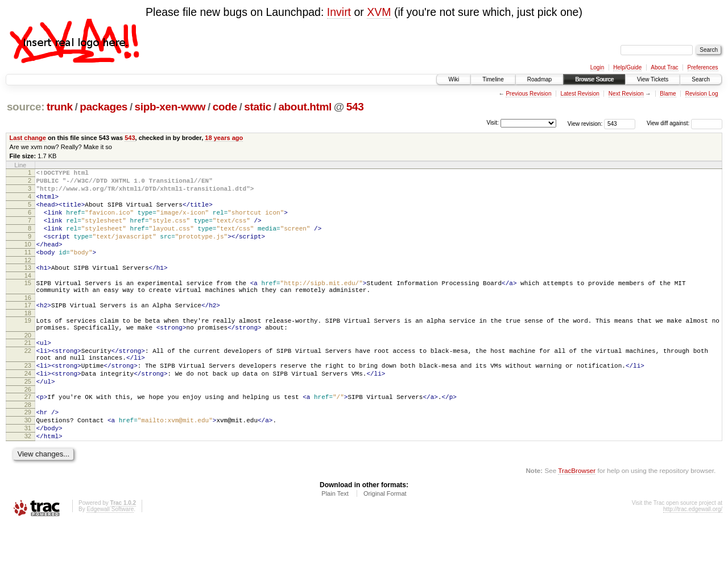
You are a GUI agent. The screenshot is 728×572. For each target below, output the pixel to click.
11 (28, 269)
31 (28, 472)
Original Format (385, 541)
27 (28, 436)
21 (28, 372)
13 (28, 286)
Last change (28, 138)
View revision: (585, 123)
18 (28, 339)
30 (28, 463)
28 (28, 446)
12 (28, 279)
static (258, 107)
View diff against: (684, 123)
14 (28, 296)
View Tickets (653, 79)
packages (104, 107)
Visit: (493, 123)
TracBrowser (577, 518)
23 (28, 400)
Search (701, 79)
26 (28, 429)
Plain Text (335, 541)
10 (28, 260)
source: (26, 107)
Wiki (454, 79)
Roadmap (539, 79)
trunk (60, 107)
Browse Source (594, 79)
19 (28, 346)
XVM (379, 12)
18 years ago (224, 138)
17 (28, 329)
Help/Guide (627, 67)
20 (28, 364)
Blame (668, 94)
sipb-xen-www (170, 107)
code (225, 107)
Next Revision (626, 94)
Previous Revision (528, 94)
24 (28, 409)
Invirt (339, 12)
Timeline (493, 79)
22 (28, 381)
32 (28, 482)
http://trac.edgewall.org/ (693, 557)
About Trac (664, 67)
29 (28, 453)
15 (28, 303)
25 (28, 419)
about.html (305, 107)
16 (28, 322)
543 (355, 107)
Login (597, 67)
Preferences (703, 67)
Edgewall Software (110, 557)
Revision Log (702, 94)
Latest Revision (580, 94)
